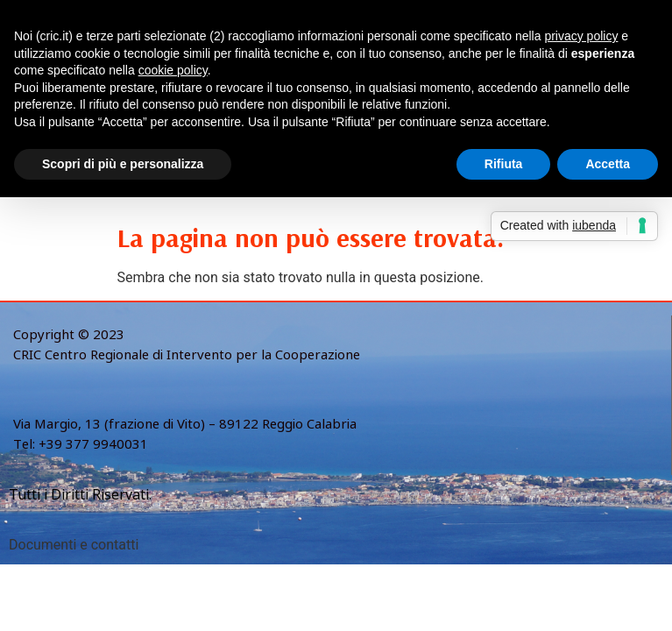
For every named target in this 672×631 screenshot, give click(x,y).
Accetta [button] (608, 164)
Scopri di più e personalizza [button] (123, 164)
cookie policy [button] (173, 70)
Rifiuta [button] (504, 164)
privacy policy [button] (581, 36)
